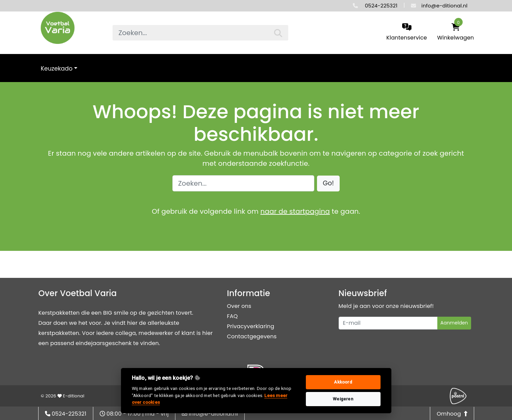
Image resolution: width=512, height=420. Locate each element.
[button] (328, 183)
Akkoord (343, 382)
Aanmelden (454, 323)
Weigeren (343, 399)
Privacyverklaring (251, 326)
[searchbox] (200, 33)
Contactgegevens (252, 336)
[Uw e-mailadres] (388, 323)
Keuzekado (57, 69)
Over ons (239, 306)
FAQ (233, 316)
